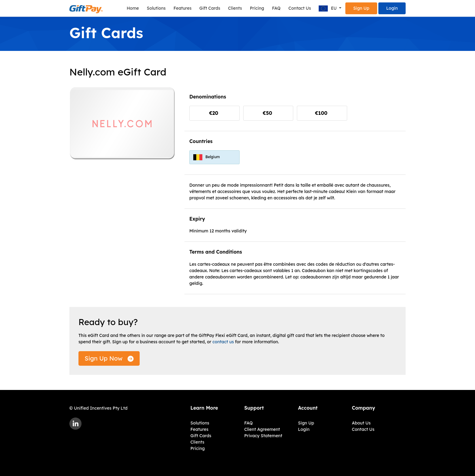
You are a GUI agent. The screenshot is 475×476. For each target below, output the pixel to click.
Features (183, 8)
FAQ (276, 8)
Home (133, 8)
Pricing (257, 8)
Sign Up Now (109, 358)
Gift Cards (210, 8)
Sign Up (361, 8)
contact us (223, 342)
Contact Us (300, 8)
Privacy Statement (263, 436)
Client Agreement (262, 429)
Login (392, 8)
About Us (361, 423)
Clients (235, 8)
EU (328, 9)
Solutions (156, 8)
